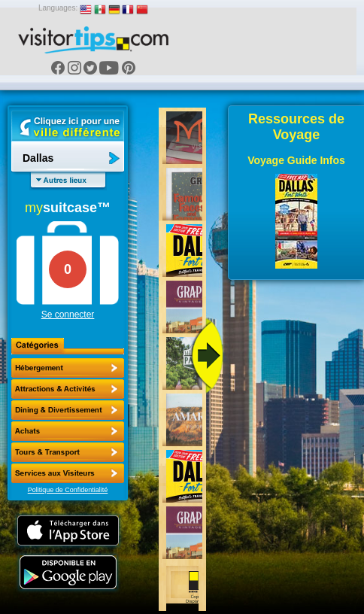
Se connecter (68, 315)
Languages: (58, 8)
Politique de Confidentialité (68, 490)
